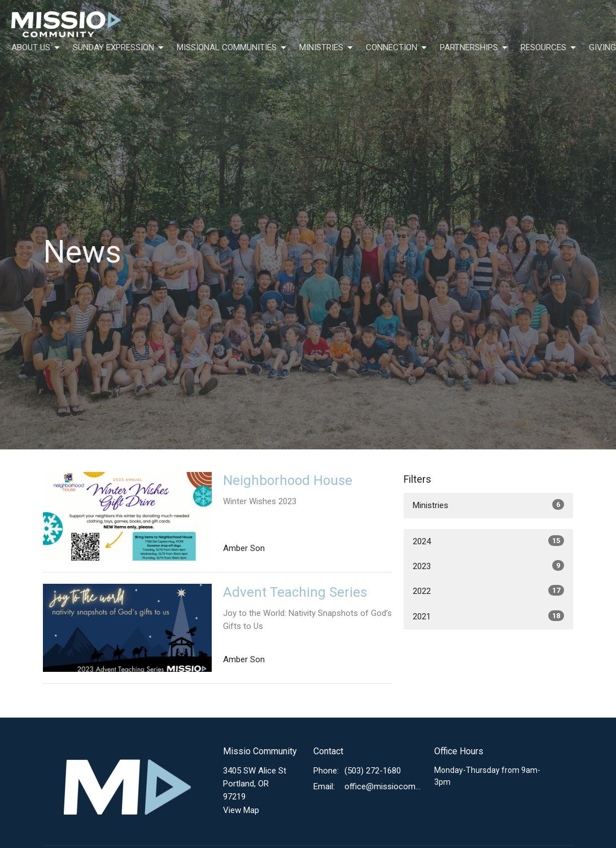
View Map (241, 810)
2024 (488, 541)
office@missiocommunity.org (383, 786)
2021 (488, 616)
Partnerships (475, 48)
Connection (397, 48)
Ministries (327, 48)
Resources (549, 48)
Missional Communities (232, 48)
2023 (488, 566)
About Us (36, 48)
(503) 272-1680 (373, 771)
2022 (488, 591)
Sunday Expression (119, 48)
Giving (602, 47)
